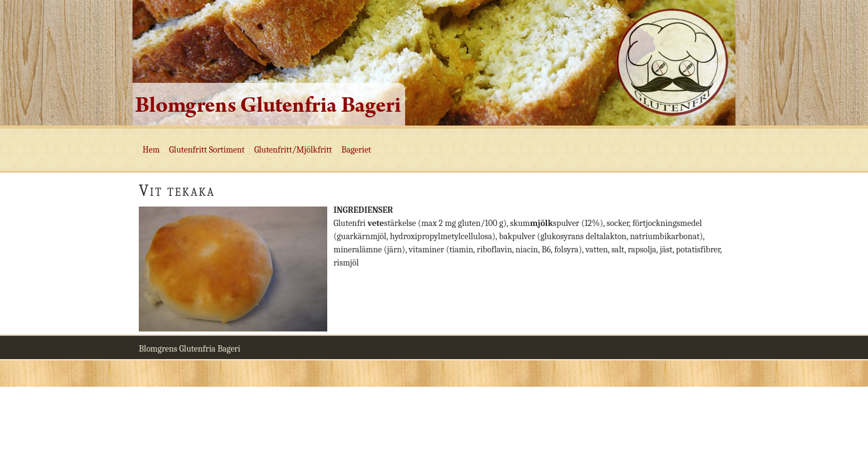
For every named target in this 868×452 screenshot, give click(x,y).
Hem (151, 150)
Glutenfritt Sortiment (207, 150)
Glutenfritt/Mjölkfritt (293, 150)
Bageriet (356, 150)
